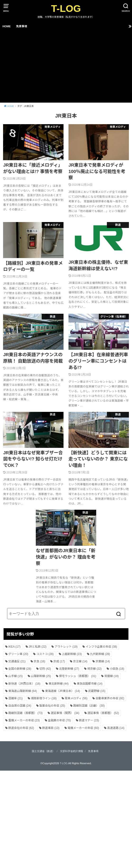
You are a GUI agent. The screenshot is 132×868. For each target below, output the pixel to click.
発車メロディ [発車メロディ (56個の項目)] (76, 698)
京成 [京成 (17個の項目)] (59, 661)
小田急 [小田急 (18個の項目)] (117, 669)
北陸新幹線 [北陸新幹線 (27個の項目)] (69, 669)
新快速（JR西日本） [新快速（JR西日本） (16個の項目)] (24, 684)
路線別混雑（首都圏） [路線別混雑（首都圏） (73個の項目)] (25, 713)
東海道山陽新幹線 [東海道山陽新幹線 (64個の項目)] (23, 691)
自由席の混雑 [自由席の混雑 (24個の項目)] (20, 706)
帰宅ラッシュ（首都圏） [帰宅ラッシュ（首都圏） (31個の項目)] (78, 676)
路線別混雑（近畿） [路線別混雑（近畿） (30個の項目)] (89, 706)
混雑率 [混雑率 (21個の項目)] (16, 698)
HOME (7, 26)
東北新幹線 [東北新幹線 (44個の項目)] (59, 684)
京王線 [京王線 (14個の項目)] (80, 661)
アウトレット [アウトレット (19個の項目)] (66, 647)
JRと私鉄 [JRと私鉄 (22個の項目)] (38, 647)
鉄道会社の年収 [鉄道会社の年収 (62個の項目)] (21, 728)
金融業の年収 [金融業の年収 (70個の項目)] (59, 720)
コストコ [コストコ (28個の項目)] (45, 654)
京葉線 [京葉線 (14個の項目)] (103, 661)
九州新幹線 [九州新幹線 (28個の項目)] (100, 654)
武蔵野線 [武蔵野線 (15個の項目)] (97, 691)
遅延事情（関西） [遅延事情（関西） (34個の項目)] (65, 713)
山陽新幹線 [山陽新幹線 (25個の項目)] (41, 676)
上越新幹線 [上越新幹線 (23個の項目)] (72, 654)
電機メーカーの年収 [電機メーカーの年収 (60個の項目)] (83, 728)
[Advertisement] (66, 67)
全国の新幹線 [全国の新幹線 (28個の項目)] (20, 669)
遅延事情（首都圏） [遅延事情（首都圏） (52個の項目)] (103, 713)
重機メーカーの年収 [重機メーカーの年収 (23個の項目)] (24, 720)
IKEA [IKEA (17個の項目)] (14, 647)
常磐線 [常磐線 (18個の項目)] (112, 676)
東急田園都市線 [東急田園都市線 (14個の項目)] (90, 684)
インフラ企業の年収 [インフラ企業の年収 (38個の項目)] (101, 647)
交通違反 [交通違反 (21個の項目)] (17, 661)
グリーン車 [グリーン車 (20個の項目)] (18, 654)
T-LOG (66, 9)
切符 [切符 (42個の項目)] (45, 669)
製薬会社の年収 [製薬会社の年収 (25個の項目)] (52, 706)
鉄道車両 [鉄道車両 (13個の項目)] (51, 728)
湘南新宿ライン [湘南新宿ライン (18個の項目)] (44, 698)
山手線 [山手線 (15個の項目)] (16, 676)
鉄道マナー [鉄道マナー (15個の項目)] (89, 720)
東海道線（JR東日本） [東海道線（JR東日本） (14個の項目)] (62, 691)
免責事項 (22, 26)
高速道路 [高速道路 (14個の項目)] (116, 728)
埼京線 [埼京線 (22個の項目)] (94, 669)
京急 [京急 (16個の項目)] (39, 661)
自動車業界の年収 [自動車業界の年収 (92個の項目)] (110, 698)
